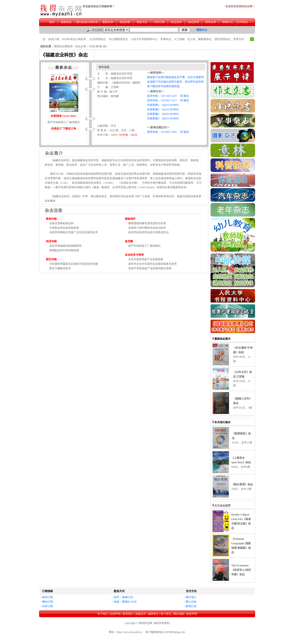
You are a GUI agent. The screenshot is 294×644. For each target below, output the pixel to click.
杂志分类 (81, 46)
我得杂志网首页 (63, 46)
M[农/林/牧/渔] (98, 46)
